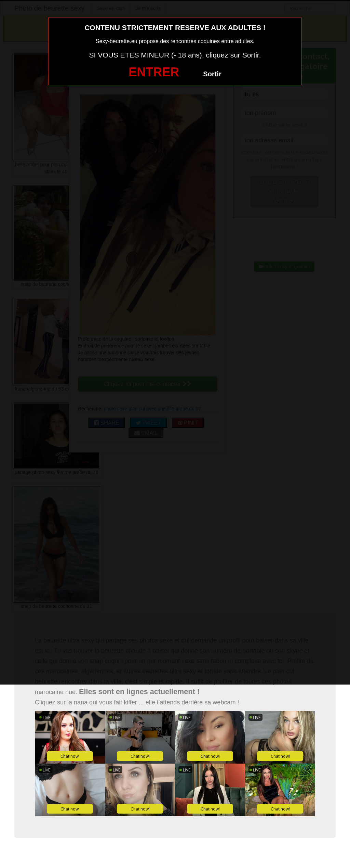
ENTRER (154, 72)
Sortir (212, 74)
